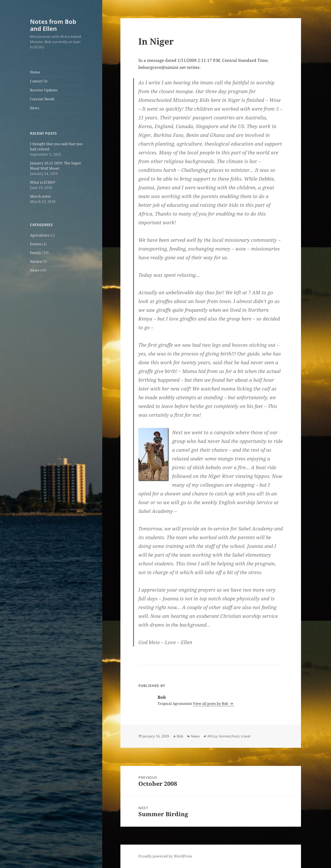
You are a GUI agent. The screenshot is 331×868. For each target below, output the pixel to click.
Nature (36, 261)
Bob (180, 736)
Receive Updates (44, 90)
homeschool (229, 736)
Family (36, 253)
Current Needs (42, 99)
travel (246, 736)
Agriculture (40, 235)
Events (36, 244)
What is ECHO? (43, 182)
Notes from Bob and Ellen (53, 25)
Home (35, 72)
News (35, 108)
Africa (212, 736)
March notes (40, 196)
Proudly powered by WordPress (165, 856)
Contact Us (39, 81)
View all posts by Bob (211, 704)
